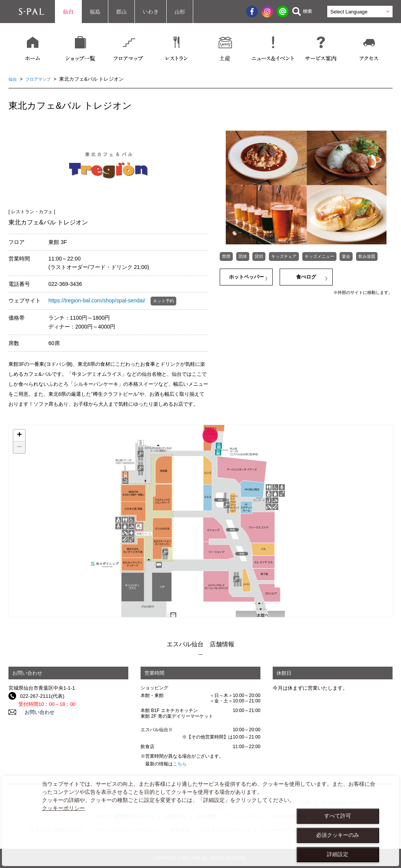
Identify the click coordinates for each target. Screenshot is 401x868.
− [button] (19, 447)
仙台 (68, 12)
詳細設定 (338, 854)
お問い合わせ (35, 712)
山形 (180, 12)
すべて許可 (338, 816)
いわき (151, 12)
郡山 (121, 12)
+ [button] (19, 435)
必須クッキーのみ (338, 835)
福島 (95, 12)
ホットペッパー (246, 278)
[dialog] (200, 821)
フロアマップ (42, 79)
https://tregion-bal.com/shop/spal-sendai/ (97, 300)
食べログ (306, 278)
